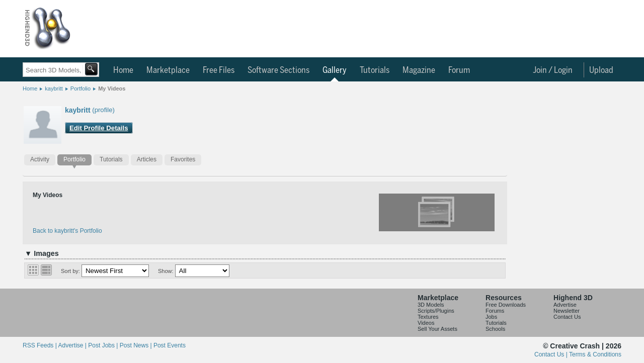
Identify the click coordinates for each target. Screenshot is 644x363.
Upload (601, 70)
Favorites (183, 159)
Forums (495, 311)
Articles (147, 159)
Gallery (335, 70)
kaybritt (54, 88)
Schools (495, 329)
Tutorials (375, 70)
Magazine (419, 70)
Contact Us (567, 317)
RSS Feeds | (40, 345)
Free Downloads (506, 305)
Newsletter (567, 311)
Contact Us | (552, 354)
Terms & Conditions (595, 354)
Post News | (137, 345)
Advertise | (73, 345)
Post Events (170, 345)
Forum (459, 70)
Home (123, 70)
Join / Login (553, 70)
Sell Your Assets (437, 329)
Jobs (491, 317)
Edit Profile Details (99, 128)
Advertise (565, 305)
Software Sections (278, 70)
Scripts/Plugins (436, 311)
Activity (40, 159)
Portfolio (80, 88)
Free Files (219, 70)
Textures (428, 317)
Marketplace (168, 70)
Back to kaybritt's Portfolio (67, 231)
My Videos (112, 88)
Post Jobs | (104, 345)
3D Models (431, 305)
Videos (426, 323)
